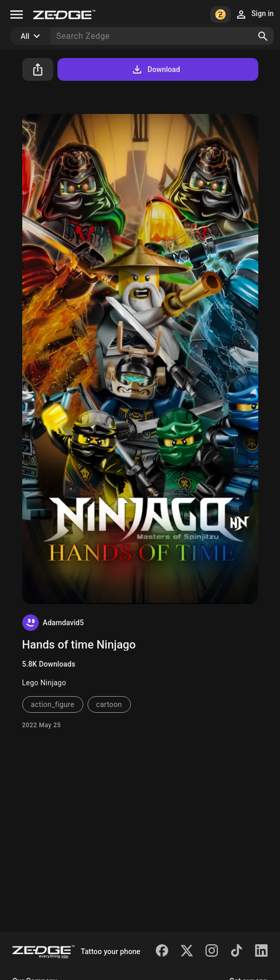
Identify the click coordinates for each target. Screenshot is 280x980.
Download (156, 69)
